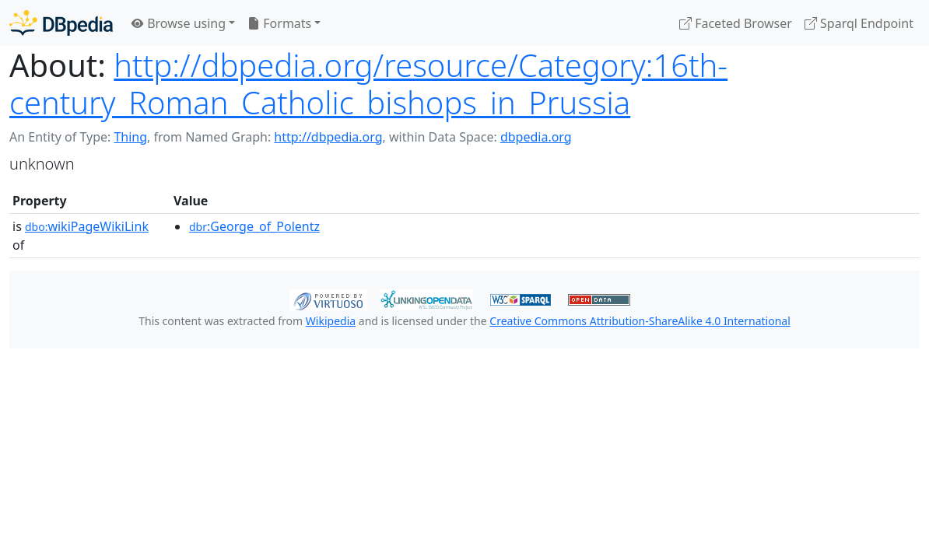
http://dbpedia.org (328, 137)
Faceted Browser (736, 23)
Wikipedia (331, 321)
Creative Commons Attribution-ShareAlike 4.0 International (640, 321)
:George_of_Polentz (254, 226)
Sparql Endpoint (859, 23)
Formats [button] (279, 23)
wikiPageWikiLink (87, 226)
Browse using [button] (179, 23)
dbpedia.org (536, 137)
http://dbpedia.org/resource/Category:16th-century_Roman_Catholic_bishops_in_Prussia (368, 84)
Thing (130, 137)
